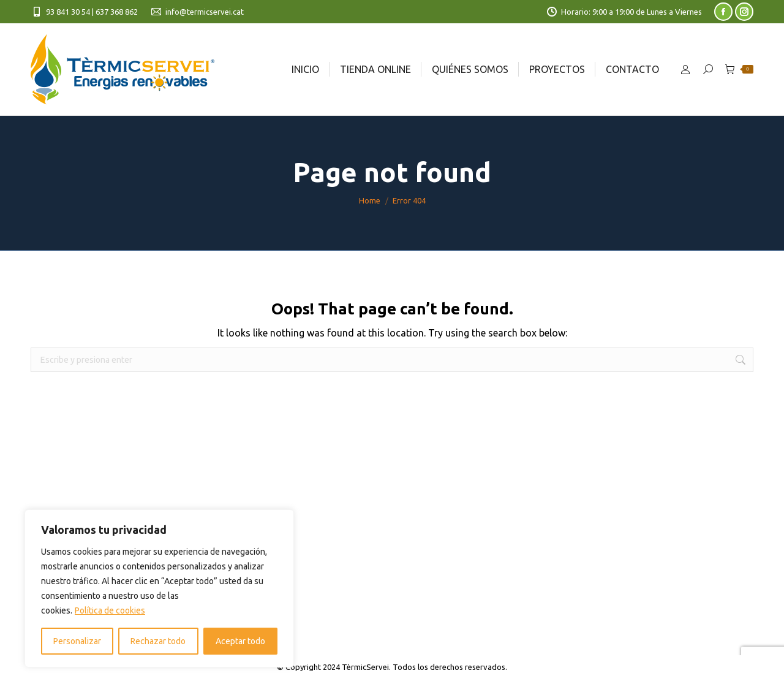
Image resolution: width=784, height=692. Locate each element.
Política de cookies (110, 610)
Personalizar (77, 641)
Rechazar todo (158, 641)
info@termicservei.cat (197, 12)
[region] (159, 588)
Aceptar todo (240, 641)
